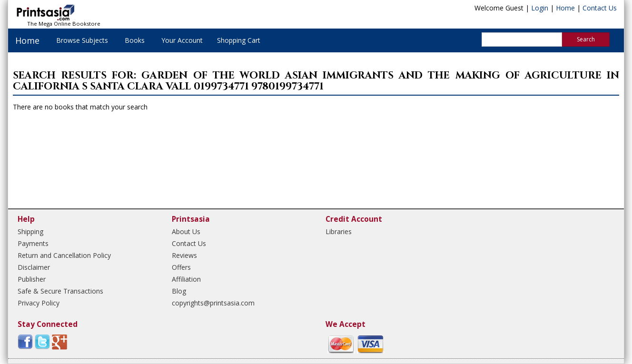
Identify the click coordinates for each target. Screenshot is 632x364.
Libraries (339, 231)
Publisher (32, 279)
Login (540, 8)
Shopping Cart (239, 40)
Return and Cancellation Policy (64, 255)
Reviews (184, 255)
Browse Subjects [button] (82, 40)
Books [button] (135, 40)
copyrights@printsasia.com (213, 303)
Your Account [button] (182, 40)
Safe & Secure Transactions (60, 291)
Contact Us (600, 8)
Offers (181, 267)
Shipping (30, 231)
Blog (179, 291)
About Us (186, 231)
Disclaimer (34, 267)
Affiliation (186, 279)
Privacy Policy (39, 303)
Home (565, 8)
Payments (33, 243)
